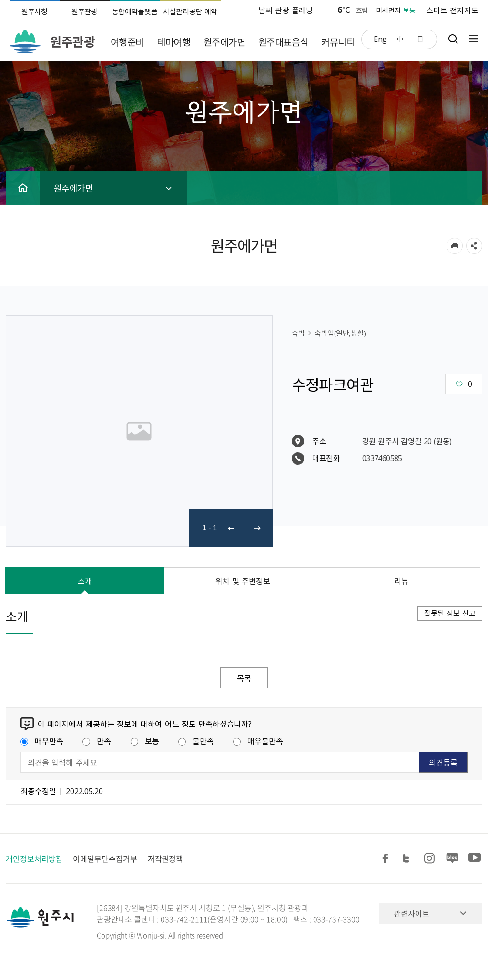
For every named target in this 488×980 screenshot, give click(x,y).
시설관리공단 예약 (190, 11)
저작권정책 (166, 859)
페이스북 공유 (387, 859)
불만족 (196, 741)
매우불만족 (258, 741)
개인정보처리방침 (34, 859)
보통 (145, 741)
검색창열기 (453, 39)
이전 (231, 528)
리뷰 (401, 581)
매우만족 (42, 741)
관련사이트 (412, 913)
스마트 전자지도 (452, 10)
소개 (85, 581)
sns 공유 (474, 246)
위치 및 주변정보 (243, 581)
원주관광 (85, 11)
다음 (257, 528)
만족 (97, 741)
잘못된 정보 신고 (450, 613)
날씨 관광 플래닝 (286, 10)
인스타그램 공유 (431, 859)
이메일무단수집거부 (105, 859)
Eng (380, 39)
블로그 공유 (453, 859)
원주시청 (35, 11)
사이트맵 (471, 39)
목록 (244, 678)
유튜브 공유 (475, 859)
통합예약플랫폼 (135, 11)
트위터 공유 (409, 859)
